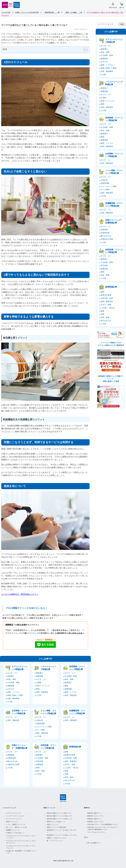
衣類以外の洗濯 (13, 764)
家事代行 (87, 808)
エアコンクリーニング (14, 813)
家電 (66, 771)
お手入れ (11, 689)
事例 (38, 689)
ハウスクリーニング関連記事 (48, 668)
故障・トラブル (13, 692)
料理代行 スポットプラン (96, 822)
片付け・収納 (70, 764)
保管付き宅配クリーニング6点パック (59, 813)
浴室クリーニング (12, 822)
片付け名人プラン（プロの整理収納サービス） (103, 824)
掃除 (66, 752)
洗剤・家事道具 (71, 761)
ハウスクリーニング (9, 808)
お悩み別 (39, 720)
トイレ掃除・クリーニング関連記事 (48, 712)
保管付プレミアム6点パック (56, 822)
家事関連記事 (75, 747)
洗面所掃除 (40, 723)
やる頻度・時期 (13, 682)
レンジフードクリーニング (15, 816)
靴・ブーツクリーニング (55, 841)
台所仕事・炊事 (71, 758)
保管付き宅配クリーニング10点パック (59, 816)
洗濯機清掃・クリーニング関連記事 (77, 712)
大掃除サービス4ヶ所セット (15, 833)
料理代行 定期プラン (94, 819)
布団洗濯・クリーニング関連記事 (48, 747)
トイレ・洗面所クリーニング (16, 824)
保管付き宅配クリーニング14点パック (59, 819)
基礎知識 (11, 686)
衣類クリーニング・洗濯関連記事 (20, 747)
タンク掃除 (40, 730)
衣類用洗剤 (12, 758)
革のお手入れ (70, 780)
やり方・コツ (12, 673)
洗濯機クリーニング (13, 830)
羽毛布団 (39, 761)
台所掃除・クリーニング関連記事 (20, 712)
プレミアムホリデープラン (96, 832)
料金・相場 (12, 679)
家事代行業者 (70, 755)
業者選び (11, 676)
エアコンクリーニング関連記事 (20, 668)
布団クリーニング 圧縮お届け (57, 827)
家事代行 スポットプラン (96, 816)
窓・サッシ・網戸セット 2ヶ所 (16, 827)
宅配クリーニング (49, 808)
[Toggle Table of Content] (84, 50)
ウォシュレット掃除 (44, 727)
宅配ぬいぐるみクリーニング (56, 838)
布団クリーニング (53, 824)
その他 (10, 702)
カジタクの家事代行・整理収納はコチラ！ (20, 594)
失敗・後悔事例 (13, 698)
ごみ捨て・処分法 (72, 768)
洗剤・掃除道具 (42, 692)
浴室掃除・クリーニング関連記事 (77, 668)
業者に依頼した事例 (15, 695)
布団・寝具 (69, 777)
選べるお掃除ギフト (94, 843)
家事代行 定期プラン (94, 813)
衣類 (66, 774)
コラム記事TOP (45, 659)
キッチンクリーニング (14, 819)
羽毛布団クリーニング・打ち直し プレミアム (62, 835)
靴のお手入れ (12, 761)
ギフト (86, 837)
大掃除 (39, 682)
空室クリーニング (43, 686)
